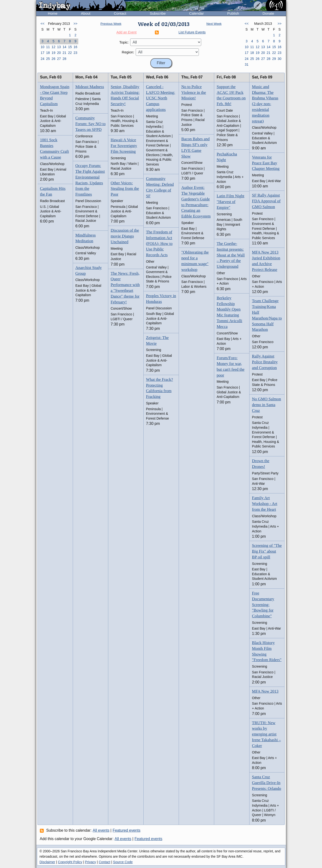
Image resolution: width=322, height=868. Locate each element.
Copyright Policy (70, 862)
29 (274, 59)
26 (54, 59)
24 (43, 59)
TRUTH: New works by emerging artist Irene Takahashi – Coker (266, 734)
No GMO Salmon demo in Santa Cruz (266, 405)
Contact (120, 13)
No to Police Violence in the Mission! (194, 93)
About (86, 13)
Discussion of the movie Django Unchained (125, 236)
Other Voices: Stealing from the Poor (125, 189)
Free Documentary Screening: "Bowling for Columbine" (263, 605)
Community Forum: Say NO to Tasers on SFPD (91, 124)
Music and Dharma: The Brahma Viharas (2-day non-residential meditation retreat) (265, 104)
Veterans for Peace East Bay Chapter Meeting (266, 163)
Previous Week (111, 24)
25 (48, 59)
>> (75, 24)
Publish (233, 13)
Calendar (197, 13)
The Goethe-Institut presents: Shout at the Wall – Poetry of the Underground (231, 255)
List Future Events (192, 32)
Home (53, 13)
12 (54, 47)
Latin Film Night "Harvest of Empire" (230, 202)
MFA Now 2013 (265, 691)
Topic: (124, 42)
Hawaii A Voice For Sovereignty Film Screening (124, 146)
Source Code (123, 862)
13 (59, 47)
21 (65, 53)
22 (70, 53)
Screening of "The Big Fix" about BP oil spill (267, 551)
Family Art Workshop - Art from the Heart (264, 504)
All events (101, 830)
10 (43, 47)
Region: (128, 52)
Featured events (127, 830)
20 (59, 53)
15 (70, 47)
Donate (268, 13)
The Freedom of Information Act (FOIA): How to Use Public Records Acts (159, 243)
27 (59, 59)
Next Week (214, 24)
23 (75, 53)
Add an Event (127, 32)
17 (43, 53)
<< (43, 24)
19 (54, 53)
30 (279, 59)
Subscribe (158, 13)
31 (247, 64)
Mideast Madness (90, 87)
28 (65, 59)
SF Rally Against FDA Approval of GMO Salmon (266, 201)
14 (65, 47)
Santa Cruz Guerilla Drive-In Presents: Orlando (266, 783)
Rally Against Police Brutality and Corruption (265, 362)
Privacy (91, 862)
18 (48, 53)
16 (75, 47)
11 (48, 47)
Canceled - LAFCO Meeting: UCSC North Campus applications (161, 98)
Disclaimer (47, 862)
